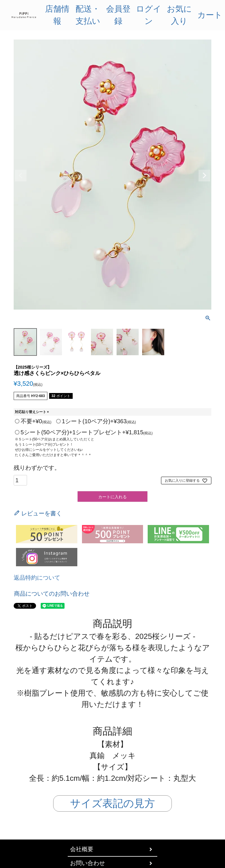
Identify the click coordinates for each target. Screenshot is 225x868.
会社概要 (82, 849)
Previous (21, 176)
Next (204, 176)
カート (210, 15)
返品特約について (37, 578)
